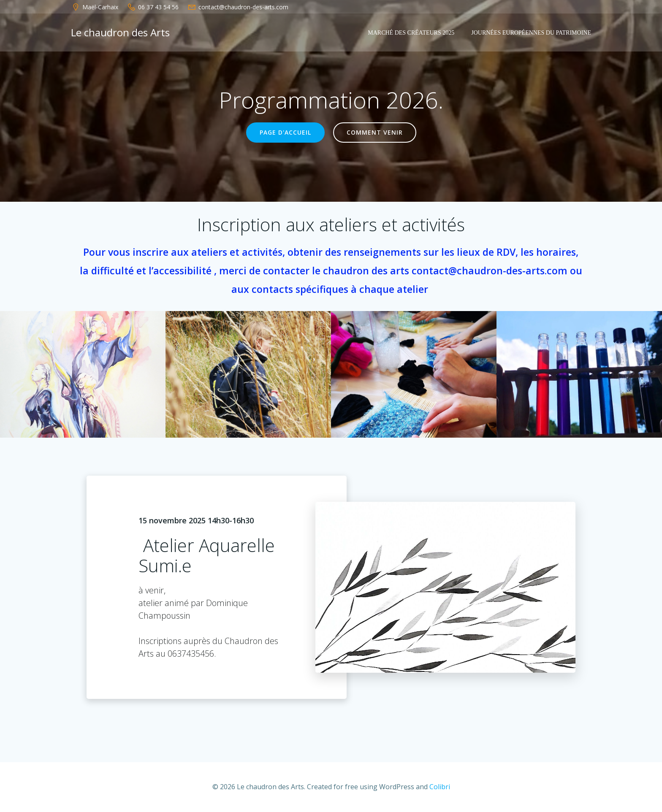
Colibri (440, 787)
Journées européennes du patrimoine (531, 33)
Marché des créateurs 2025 (411, 33)
